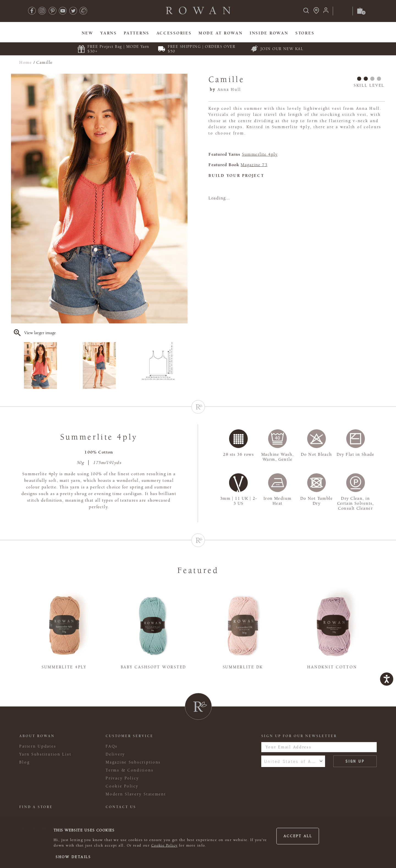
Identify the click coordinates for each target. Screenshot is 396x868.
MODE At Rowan (221, 33)
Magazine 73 (254, 165)
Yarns (109, 33)
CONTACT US (121, 807)
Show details (73, 857)
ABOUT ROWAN (37, 736)
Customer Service (130, 736)
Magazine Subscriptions (133, 762)
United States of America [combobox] (293, 761)
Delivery (115, 754)
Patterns (137, 33)
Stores (305, 33)
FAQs (112, 746)
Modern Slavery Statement (136, 794)
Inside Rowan (269, 33)
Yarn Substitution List (45, 754)
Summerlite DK (243, 667)
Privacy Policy (122, 778)
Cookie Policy (164, 845)
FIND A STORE (36, 807)
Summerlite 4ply (260, 154)
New (88, 33)
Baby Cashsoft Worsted (153, 667)
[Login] (326, 12)
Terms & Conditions (130, 770)
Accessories (174, 33)
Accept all (298, 836)
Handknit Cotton (332, 667)
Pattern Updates (38, 746)
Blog (24, 762)
